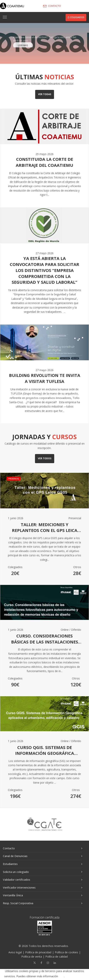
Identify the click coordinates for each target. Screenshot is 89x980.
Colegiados (76, 17)
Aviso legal (15, 952)
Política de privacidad (38, 952)
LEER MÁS (23, 47)
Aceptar (77, 976)
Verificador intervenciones (19, 888)
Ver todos (45, 458)
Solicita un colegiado (16, 872)
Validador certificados (17, 880)
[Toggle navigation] (5, 17)
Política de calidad (57, 957)
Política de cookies (66, 952)
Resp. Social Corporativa (18, 903)
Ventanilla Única (13, 895)
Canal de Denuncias (15, 856)
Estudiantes (10, 864)
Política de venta (32, 957)
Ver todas (45, 94)
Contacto (9, 848)
